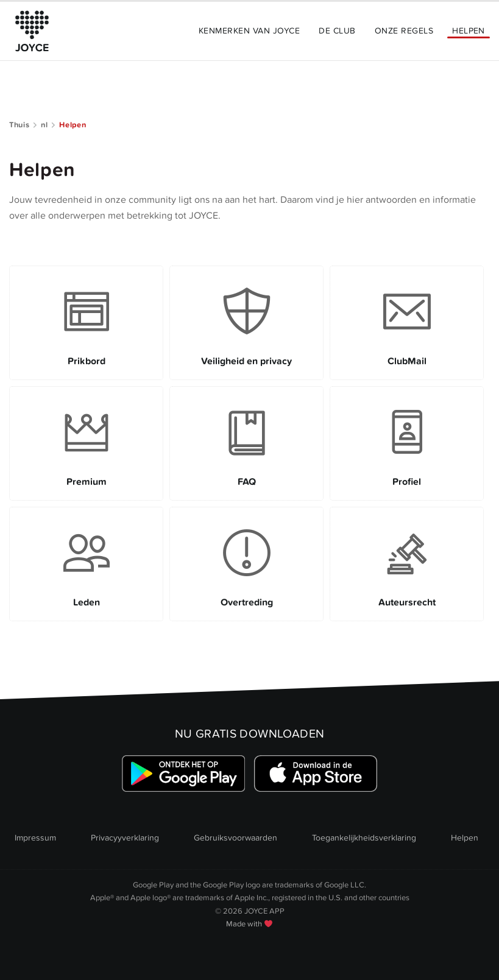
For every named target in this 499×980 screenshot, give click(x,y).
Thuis (19, 125)
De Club (337, 31)
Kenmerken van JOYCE (249, 31)
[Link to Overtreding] (246, 564)
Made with (249, 924)
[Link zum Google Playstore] (183, 774)
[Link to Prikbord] (86, 323)
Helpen (469, 31)
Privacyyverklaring (125, 838)
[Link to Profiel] (407, 443)
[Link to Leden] (86, 564)
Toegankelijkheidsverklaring (364, 838)
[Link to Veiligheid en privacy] (246, 323)
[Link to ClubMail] (407, 323)
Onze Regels (404, 31)
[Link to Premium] (86, 443)
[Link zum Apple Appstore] (316, 774)
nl (44, 125)
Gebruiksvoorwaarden (235, 838)
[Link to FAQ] (246, 443)
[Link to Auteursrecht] (407, 564)
